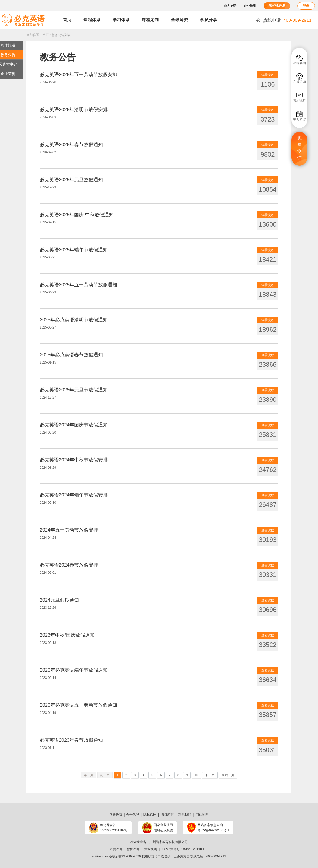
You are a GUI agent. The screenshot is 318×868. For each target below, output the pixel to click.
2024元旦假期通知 (59, 600)
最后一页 (228, 775)
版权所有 (167, 815)
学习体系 (121, 20)
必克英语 (183, 856)
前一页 (105, 775)
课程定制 (150, 20)
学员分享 (209, 20)
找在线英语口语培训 (156, 856)
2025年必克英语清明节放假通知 (74, 320)
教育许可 (133, 849)
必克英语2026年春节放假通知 (71, 145)
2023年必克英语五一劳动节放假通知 (78, 705)
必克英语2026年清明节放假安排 (74, 110)
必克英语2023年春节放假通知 (71, 740)
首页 (67, 20)
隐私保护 (150, 815)
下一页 (210, 775)
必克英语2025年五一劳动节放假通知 (78, 285)
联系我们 (185, 815)
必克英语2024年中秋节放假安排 (74, 460)
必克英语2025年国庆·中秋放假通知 (77, 215)
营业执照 (151, 849)
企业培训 (250, 6)
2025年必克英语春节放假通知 (71, 355)
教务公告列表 (61, 35)
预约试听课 (277, 6)
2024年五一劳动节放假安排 (69, 530)
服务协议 (116, 815)
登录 (306, 6)
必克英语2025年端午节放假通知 (74, 250)
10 (196, 775)
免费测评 (299, 148)
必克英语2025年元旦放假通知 (71, 180)
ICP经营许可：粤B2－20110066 (184, 849)
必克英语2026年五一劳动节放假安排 (78, 75)
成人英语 (230, 6)
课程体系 (92, 20)
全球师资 (179, 20)
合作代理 (132, 815)
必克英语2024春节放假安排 (69, 565)
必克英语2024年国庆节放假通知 (74, 425)
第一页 (89, 775)
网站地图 (202, 815)
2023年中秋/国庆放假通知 (67, 635)
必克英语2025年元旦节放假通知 (74, 390)
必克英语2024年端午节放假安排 (74, 495)
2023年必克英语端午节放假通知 (74, 670)
